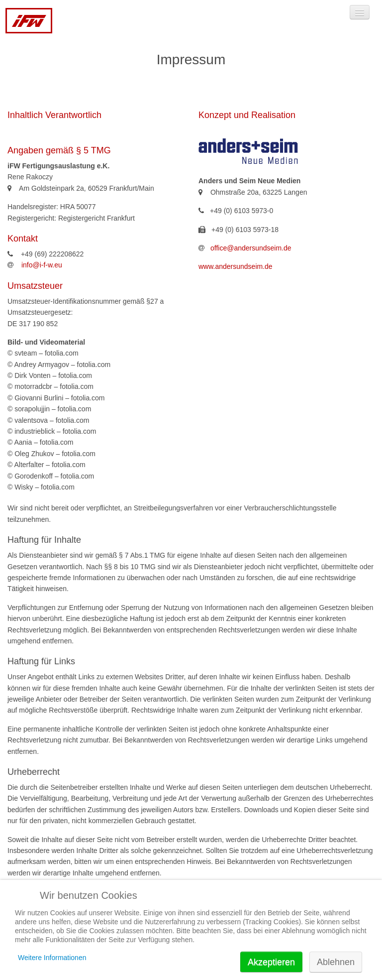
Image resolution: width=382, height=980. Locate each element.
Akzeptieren (271, 962)
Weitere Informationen (52, 958)
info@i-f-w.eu (42, 265)
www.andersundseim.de (236, 266)
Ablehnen (336, 962)
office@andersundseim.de (251, 248)
